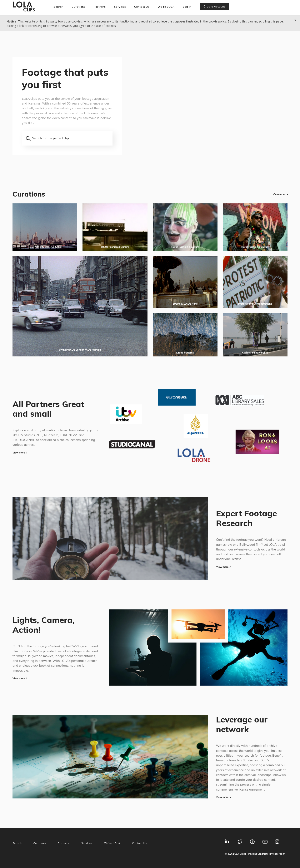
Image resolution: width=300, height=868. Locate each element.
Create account (214, 6)
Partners (100, 7)
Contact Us (142, 7)
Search (58, 7)
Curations (78, 7)
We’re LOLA (166, 7)
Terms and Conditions (257, 854)
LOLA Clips (239, 854)
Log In (187, 7)
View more (279, 194)
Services (120, 7)
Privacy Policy (277, 854)
